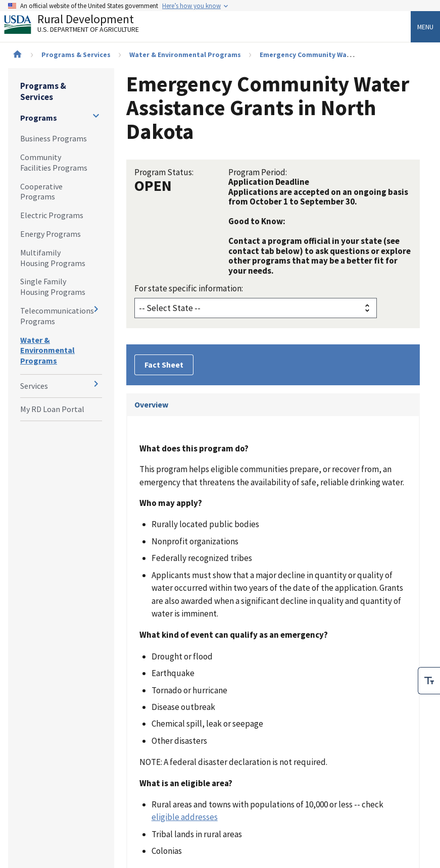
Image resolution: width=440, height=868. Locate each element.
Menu (425, 27)
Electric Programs (52, 215)
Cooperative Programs (41, 192)
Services (34, 386)
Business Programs (54, 138)
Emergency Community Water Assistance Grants (339, 55)
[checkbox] (429, 681)
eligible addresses (185, 817)
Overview (151, 404)
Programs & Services (76, 55)
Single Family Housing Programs (53, 287)
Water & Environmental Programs (185, 55)
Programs (39, 118)
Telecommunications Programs (57, 316)
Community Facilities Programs (54, 162)
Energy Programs (51, 234)
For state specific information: (189, 288)
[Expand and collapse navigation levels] (96, 116)
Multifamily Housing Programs (53, 258)
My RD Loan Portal (52, 409)
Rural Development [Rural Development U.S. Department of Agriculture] (80, 26)
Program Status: (164, 172)
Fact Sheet (164, 365)
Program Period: (258, 172)
